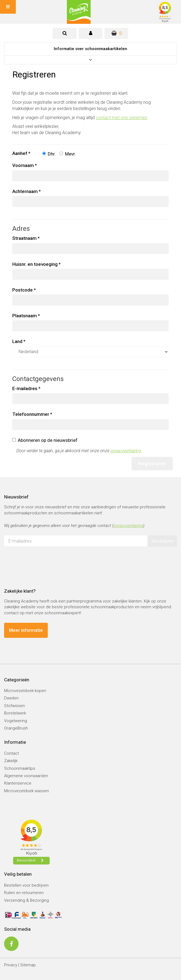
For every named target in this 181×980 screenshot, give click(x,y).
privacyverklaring (126, 451)
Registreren (152, 464)
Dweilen (11, 698)
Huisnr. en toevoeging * (36, 264)
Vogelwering (16, 721)
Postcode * (24, 290)
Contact (11, 753)
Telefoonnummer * (32, 414)
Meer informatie (26, 630)
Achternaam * (26, 191)
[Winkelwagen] (116, 33)
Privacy (11, 965)
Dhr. (49, 154)
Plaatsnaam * (26, 316)
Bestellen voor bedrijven (26, 885)
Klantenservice (18, 783)
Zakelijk (11, 761)
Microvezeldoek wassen (26, 791)
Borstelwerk (15, 713)
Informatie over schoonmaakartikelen (90, 49)
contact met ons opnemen (121, 118)
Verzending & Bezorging (26, 900)
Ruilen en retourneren (24, 893)
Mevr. (68, 154)
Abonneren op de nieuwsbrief (45, 440)
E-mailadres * (26, 388)
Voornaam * (25, 165)
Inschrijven (163, 541)
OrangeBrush (16, 728)
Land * (19, 341)
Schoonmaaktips (20, 768)
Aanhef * (21, 153)
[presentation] (46, 561)
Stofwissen (14, 706)
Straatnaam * (26, 238)
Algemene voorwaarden (26, 776)
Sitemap (28, 965)
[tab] (65, 33)
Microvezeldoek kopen (25, 691)
